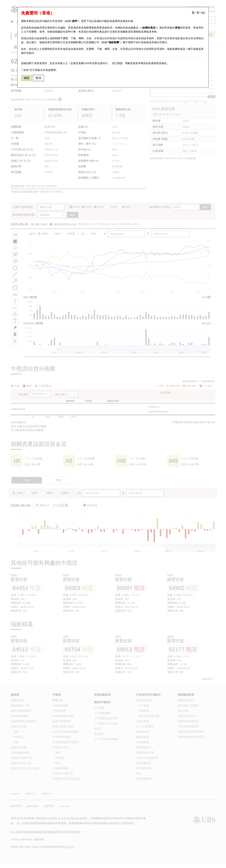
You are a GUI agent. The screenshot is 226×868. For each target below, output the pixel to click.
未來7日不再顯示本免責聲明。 (40, 70)
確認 (27, 78)
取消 (38, 78)
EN (203, 12)
